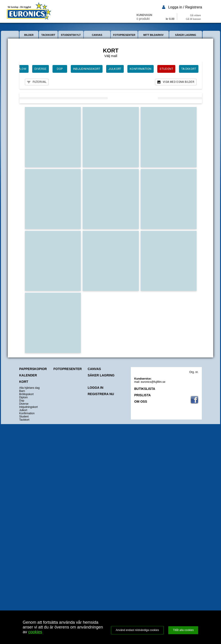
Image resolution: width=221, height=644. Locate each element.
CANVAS (97, 35)
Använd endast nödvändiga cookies (137, 630)
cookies (35, 632)
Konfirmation (27, 413)
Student (24, 417)
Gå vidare (195, 15)
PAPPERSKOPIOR (33, 369)
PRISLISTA (142, 395)
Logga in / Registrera (185, 7)
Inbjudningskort (28, 407)
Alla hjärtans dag (29, 388)
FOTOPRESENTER (124, 35)
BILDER (29, 35)
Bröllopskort (26, 394)
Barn (22, 391)
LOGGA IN (96, 388)
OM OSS (141, 402)
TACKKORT (48, 35)
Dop (22, 401)
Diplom (23, 397)
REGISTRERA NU (101, 394)
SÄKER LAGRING (186, 35)
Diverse (24, 404)
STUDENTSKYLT (71, 35)
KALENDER (28, 375)
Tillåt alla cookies (183, 630)
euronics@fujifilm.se (153, 382)
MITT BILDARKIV (154, 35)
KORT (24, 382)
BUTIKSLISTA (145, 389)
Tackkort (24, 420)
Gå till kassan (193, 19)
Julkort (23, 410)
